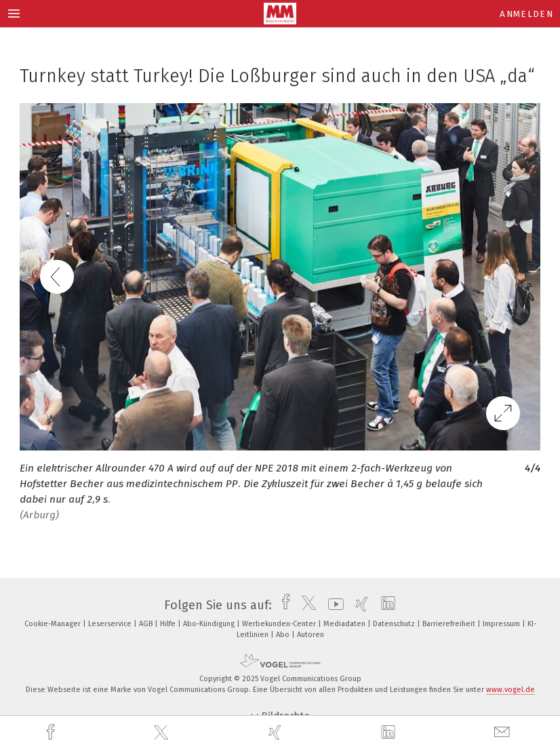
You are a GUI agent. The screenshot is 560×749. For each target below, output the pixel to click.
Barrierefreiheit (450, 624)
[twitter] (163, 733)
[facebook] (52, 732)
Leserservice (111, 624)
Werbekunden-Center (280, 624)
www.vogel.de (511, 690)
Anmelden (526, 14)
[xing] (277, 732)
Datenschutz (395, 624)
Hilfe (169, 624)
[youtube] (333, 605)
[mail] (504, 732)
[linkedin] (390, 733)
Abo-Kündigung (210, 624)
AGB (147, 624)
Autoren (311, 635)
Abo (284, 635)
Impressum (502, 624)
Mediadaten (345, 624)
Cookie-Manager (54, 624)
